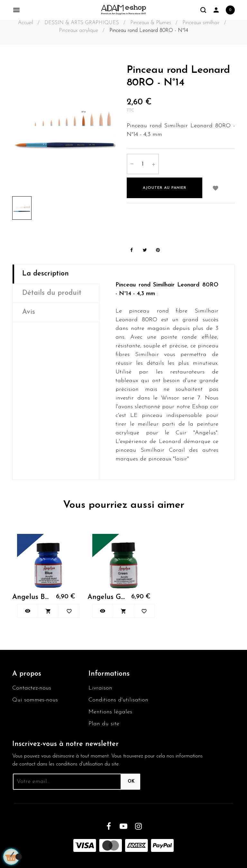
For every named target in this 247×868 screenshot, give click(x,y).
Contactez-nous (32, 688)
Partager (132, 250)
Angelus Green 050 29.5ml (106, 597)
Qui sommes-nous (35, 700)
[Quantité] (143, 164)
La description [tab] (46, 274)
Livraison (100, 688)
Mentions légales (110, 712)
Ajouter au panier (165, 188)
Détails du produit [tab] (52, 293)
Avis (29, 312)
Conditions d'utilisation (118, 700)
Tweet (145, 250)
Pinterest (158, 250)
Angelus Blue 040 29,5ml (31, 597)
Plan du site (104, 724)
